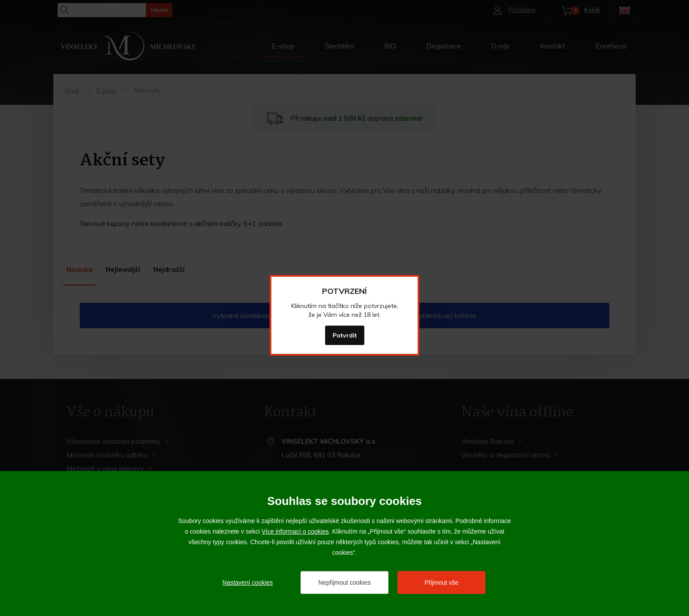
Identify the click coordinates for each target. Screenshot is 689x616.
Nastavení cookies (248, 583)
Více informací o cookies (295, 531)
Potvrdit (345, 335)
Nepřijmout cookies (344, 583)
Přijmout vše (441, 583)
